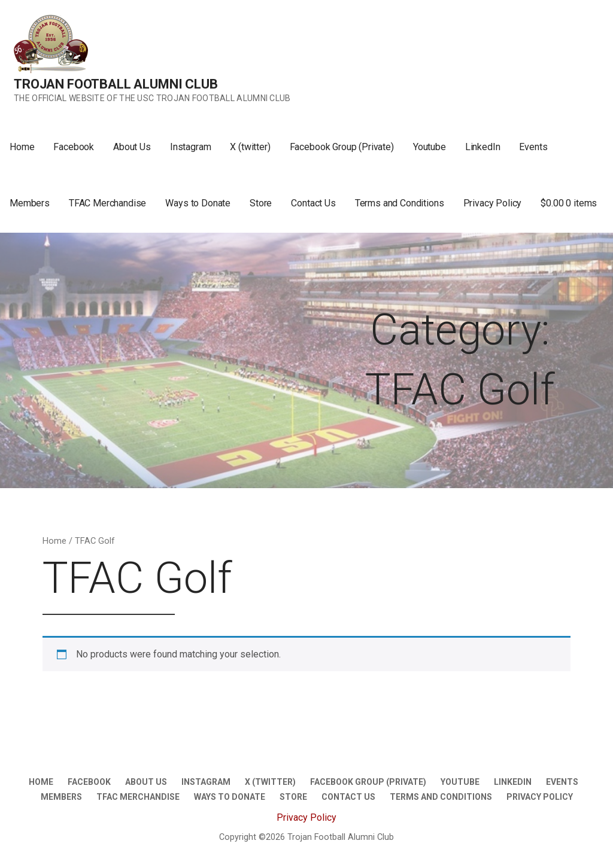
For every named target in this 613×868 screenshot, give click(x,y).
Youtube (430, 147)
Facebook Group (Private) (342, 147)
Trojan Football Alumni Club (116, 84)
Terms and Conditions (400, 203)
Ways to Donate (198, 203)
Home (22, 147)
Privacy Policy (493, 203)
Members (30, 203)
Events (533, 147)
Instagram (191, 147)
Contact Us (313, 203)
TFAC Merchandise (107, 203)
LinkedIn (483, 147)
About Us (132, 147)
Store (261, 203)
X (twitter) (250, 147)
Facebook (74, 147)
